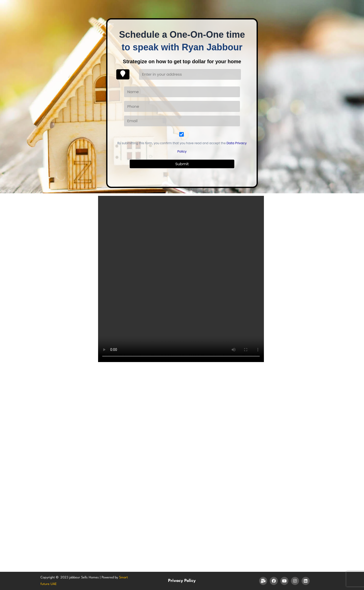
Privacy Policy (182, 581)
